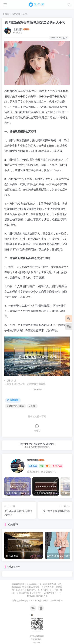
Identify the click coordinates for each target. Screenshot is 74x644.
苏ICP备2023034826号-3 (51, 600)
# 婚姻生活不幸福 (15, 406)
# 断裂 (32, 406)
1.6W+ (33, 466)
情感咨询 (16, 14)
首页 (6, 14)
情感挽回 (18, 29)
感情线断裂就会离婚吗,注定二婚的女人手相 (35, 23)
